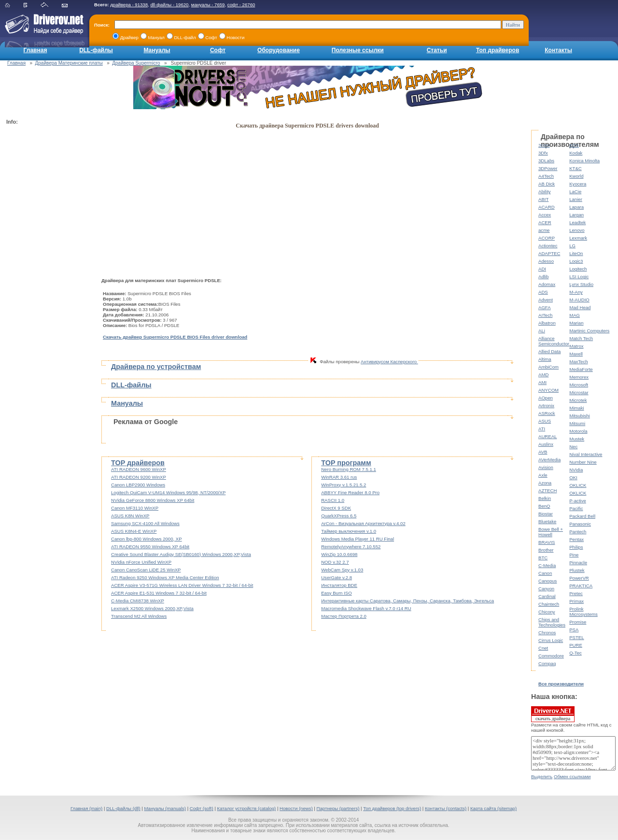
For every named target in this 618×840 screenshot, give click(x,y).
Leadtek (577, 222)
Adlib (543, 277)
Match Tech (581, 338)
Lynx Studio (581, 284)
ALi (542, 331)
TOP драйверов (138, 463)
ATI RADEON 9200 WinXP (139, 477)
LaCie (575, 192)
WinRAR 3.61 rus (339, 477)
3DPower (548, 168)
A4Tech (546, 176)
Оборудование (279, 50)
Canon (545, 573)
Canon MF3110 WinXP (135, 508)
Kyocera (578, 184)
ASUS (545, 421)
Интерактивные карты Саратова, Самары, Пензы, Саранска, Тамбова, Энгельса (407, 601)
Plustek (577, 570)
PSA (574, 630)
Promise (578, 622)
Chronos (547, 633)
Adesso (546, 261)
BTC (543, 558)
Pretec (576, 593)
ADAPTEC (549, 253)
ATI (542, 429)
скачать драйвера (553, 714)
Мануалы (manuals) (165, 808)
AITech (545, 315)
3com (544, 145)
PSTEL (576, 637)
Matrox (576, 346)
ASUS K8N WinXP (130, 516)
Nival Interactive (586, 454)
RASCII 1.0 (333, 500)
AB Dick (547, 184)
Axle (543, 475)
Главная (35, 50)
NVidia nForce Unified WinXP (141, 562)
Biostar (546, 514)
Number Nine (583, 462)
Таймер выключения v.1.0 (349, 531)
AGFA (545, 307)
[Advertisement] (45, 273)
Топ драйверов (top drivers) (392, 808)
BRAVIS (547, 542)
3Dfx (543, 153)
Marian (576, 323)
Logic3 (576, 261)
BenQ (544, 506)
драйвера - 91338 (129, 5)
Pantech (578, 532)
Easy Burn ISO (336, 593)
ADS (543, 292)
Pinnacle (578, 562)
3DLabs (546, 161)
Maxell (576, 354)
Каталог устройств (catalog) (247, 808)
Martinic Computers (589, 331)
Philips (576, 547)
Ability (545, 192)
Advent (546, 300)
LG (572, 246)
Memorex (579, 377)
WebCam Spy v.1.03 (342, 570)
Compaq (547, 663)
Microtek (578, 400)
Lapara (576, 207)
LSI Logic (579, 277)
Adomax (547, 284)
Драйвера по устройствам (156, 367)
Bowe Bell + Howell (551, 532)
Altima (545, 359)
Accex (545, 215)
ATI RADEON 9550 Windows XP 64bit (150, 547)
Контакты (558, 50)
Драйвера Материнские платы (69, 63)
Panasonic (580, 524)
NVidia (576, 470)
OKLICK (578, 485)
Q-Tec (576, 653)
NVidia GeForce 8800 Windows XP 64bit (153, 500)
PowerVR (579, 578)
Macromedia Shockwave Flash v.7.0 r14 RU (366, 608)
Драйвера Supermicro (136, 63)
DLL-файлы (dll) (123, 808)
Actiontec (548, 246)
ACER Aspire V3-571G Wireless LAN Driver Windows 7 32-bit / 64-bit (182, 585)
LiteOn (576, 253)
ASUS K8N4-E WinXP (134, 531)
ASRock (547, 413)
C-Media (547, 565)
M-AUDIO (579, 300)
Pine (574, 555)
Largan (576, 215)
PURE (576, 645)
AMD (543, 375)
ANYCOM (548, 390)
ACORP (547, 238)
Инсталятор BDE (339, 585)
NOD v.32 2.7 (335, 562)
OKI (573, 477)
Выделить (542, 776)
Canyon (546, 589)
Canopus (548, 581)
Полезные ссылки (358, 50)
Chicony (547, 612)
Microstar (579, 392)
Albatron (547, 323)
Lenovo (577, 230)
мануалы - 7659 (208, 5)
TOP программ (346, 463)
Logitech (578, 269)
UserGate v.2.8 (337, 577)
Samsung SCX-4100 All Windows (145, 523)
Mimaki (576, 408)
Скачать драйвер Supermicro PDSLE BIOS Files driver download (175, 337)
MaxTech (578, 362)
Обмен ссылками (572, 776)
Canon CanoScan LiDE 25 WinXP (146, 570)
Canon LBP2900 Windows (138, 485)
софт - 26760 (241, 5)
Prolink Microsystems (583, 612)
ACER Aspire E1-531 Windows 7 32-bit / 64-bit (159, 593)
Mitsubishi (580, 416)
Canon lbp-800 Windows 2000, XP (147, 539)
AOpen (546, 398)
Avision (546, 467)
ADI (542, 269)
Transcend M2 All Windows (139, 616)
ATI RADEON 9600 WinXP (139, 469)
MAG (575, 315)
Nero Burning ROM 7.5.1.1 (349, 469)
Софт (218, 50)
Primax (576, 601)
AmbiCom (548, 367)
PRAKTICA (581, 586)
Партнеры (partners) (338, 808)
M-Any (576, 292)
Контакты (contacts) (446, 808)
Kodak (576, 153)
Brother (546, 550)
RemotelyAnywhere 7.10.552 (351, 547)
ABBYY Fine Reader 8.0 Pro (350, 492)
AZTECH (548, 491)
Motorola (578, 431)
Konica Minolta (584, 161)
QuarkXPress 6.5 (339, 516)
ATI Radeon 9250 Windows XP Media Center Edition (165, 577)
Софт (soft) (202, 808)
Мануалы (157, 50)
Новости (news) (296, 808)
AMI (542, 382)
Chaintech (549, 604)
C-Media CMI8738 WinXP (138, 601)
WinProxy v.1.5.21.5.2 (344, 485)
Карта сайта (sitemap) (493, 808)
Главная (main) (86, 808)
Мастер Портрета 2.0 (344, 616)
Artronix (546, 406)
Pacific (576, 508)
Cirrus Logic (551, 640)
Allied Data (549, 351)
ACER (545, 222)
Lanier (576, 199)
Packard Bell (582, 516)
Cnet (543, 648)
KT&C (576, 168)
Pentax (576, 539)
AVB (543, 452)
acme (544, 230)
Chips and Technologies (552, 622)
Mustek (577, 439)
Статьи (437, 50)
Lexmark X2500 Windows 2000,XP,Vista (152, 608)
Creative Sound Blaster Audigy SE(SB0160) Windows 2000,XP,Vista (181, 554)
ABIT (543, 199)
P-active (578, 501)
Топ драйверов (498, 50)
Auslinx (546, 444)
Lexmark (578, 238)
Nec (573, 447)
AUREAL (548, 436)
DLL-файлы (96, 50)
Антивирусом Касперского (389, 362)
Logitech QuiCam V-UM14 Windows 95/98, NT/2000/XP (168, 492)
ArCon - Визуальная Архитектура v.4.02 (363, 523)
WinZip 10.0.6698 (339, 554)
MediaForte (581, 369)
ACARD (547, 207)
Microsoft (579, 385)
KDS (574, 145)
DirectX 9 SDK (336, 508)
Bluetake (547, 521)
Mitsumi (577, 423)
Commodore (551, 656)
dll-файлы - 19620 (169, 5)
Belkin (545, 498)
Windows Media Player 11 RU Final (358, 539)
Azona (545, 483)
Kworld (576, 176)
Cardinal (547, 596)
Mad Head (580, 307)
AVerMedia (549, 460)
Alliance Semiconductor (554, 341)
